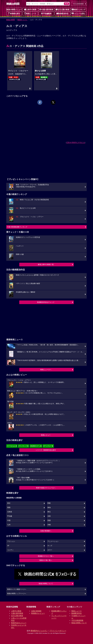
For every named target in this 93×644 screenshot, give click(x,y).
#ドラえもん (11, 446)
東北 (49, 512)
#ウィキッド (23, 446)
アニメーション (53, 541)
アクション (11, 541)
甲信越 (10, 516)
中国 (9, 520)
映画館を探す (14, 13)
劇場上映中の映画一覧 (46, 264)
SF (8, 546)
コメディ (10, 550)
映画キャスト (23, 20)
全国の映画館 (36, 611)
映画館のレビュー (38, 613)
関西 (9, 508)
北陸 (49, 516)
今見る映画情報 (77, 620)
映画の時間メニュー (14, 10)
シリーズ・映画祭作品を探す (46, 450)
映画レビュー (46, 435)
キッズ (50, 546)
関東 (49, 503)
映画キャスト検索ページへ (17, 589)
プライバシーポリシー (58, 631)
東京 (9, 503)
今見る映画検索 (78, 4)
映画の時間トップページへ (17, 594)
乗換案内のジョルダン (39, 631)
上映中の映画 (30, 9)
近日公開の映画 (62, 9)
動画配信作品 (62, 13)
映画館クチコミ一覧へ (46, 556)
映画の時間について (46, 584)
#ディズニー (47, 446)
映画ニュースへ (46, 370)
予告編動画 (46, 13)
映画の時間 (11, 20)
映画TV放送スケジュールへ (46, 488)
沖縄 (49, 525)
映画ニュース (30, 13)
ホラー (50, 550)
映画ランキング (78, 9)
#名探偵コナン (35, 446)
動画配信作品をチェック (46, 302)
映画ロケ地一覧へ (46, 560)
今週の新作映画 (46, 9)
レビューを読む (78, 13)
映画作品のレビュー (19, 623)
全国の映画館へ (46, 531)
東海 (49, 508)
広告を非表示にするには (76, 142)
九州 (9, 525)
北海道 (10, 512)
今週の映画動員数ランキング (17, 227)
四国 (49, 520)
